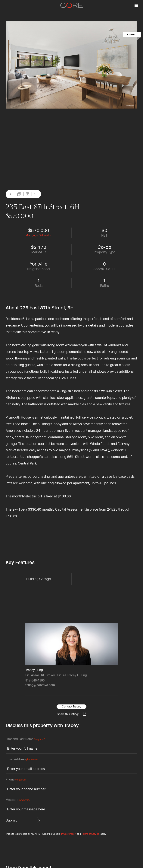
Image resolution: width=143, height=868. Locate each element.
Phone (16, 780)
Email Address (22, 760)
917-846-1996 (35, 681)
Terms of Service (91, 834)
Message (18, 800)
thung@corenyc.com (40, 685)
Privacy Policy (68, 834)
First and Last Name (25, 739)
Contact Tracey (71, 707)
